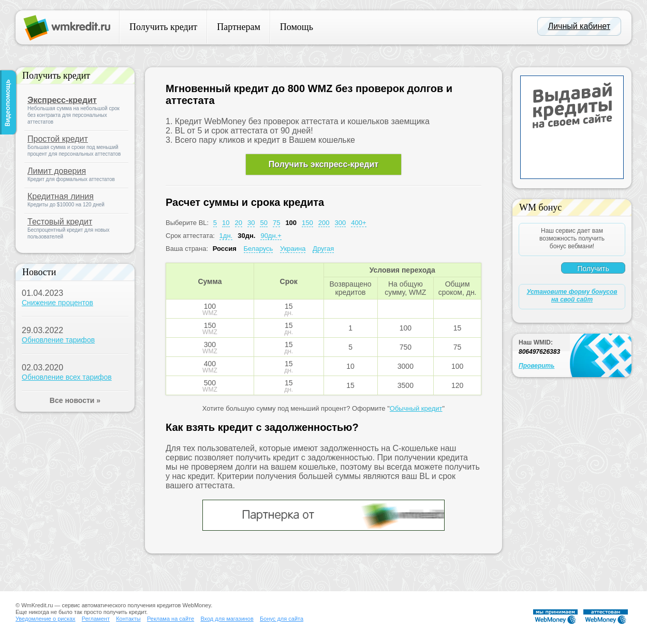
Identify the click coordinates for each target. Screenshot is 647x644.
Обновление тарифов (58, 340)
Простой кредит (58, 139)
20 (239, 223)
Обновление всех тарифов (67, 377)
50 (263, 223)
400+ (358, 223)
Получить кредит (163, 27)
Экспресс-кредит (62, 100)
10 (226, 223)
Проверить (536, 366)
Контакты (128, 619)
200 (324, 223)
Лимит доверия (57, 171)
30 (251, 223)
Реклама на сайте (171, 619)
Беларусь (259, 249)
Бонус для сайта (282, 619)
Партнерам (239, 27)
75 (276, 223)
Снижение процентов (57, 303)
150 (307, 223)
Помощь (297, 27)
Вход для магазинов (227, 619)
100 (291, 223)
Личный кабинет (579, 26)
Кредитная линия (61, 196)
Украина (293, 249)
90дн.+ (271, 236)
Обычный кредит (416, 408)
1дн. (226, 236)
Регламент (96, 619)
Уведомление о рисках (46, 619)
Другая (323, 249)
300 (341, 223)
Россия (225, 249)
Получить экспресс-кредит (323, 164)
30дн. (246, 236)
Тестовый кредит (60, 222)
